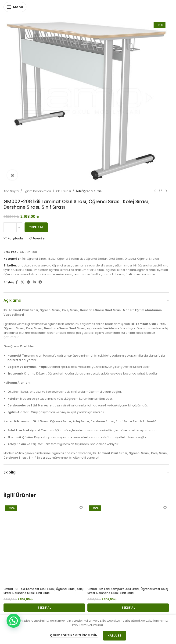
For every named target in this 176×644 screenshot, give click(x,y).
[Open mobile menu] (15, 7)
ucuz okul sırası (114, 274)
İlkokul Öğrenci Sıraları (63, 259)
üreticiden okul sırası (140, 274)
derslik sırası (105, 265)
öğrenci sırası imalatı (19, 274)
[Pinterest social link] (29, 282)
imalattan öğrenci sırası (51, 270)
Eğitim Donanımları (37, 191)
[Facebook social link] (17, 282)
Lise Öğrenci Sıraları (94, 259)
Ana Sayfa (11, 191)
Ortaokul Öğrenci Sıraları (142, 259)
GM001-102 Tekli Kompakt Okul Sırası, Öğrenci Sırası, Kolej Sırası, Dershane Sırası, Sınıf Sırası (128, 591)
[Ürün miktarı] (13, 227)
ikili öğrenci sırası (145, 265)
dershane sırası (84, 265)
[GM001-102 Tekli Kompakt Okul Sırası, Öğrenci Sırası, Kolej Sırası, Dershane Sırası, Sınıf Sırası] (128, 544)
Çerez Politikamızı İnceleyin (74, 635)
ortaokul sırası (45, 274)
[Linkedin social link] (34, 282)
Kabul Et (115, 635)
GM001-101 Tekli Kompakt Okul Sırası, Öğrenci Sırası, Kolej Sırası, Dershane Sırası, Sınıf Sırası (43, 591)
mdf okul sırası (94, 270)
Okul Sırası (63, 191)
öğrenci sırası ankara (121, 270)
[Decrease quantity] (6, 227)
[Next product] (166, 191)
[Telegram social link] (40, 282)
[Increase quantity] (19, 227)
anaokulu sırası (29, 265)
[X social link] (22, 282)
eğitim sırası (123, 265)
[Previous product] (155, 191)
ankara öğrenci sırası (56, 265)
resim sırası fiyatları (88, 274)
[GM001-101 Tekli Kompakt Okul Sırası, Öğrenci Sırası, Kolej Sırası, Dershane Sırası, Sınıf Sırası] (44, 544)
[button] (44, 608)
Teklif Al (36, 227)
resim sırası (64, 274)
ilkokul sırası (24, 270)
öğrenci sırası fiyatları (153, 270)
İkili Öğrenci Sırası (89, 191)
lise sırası (76, 270)
